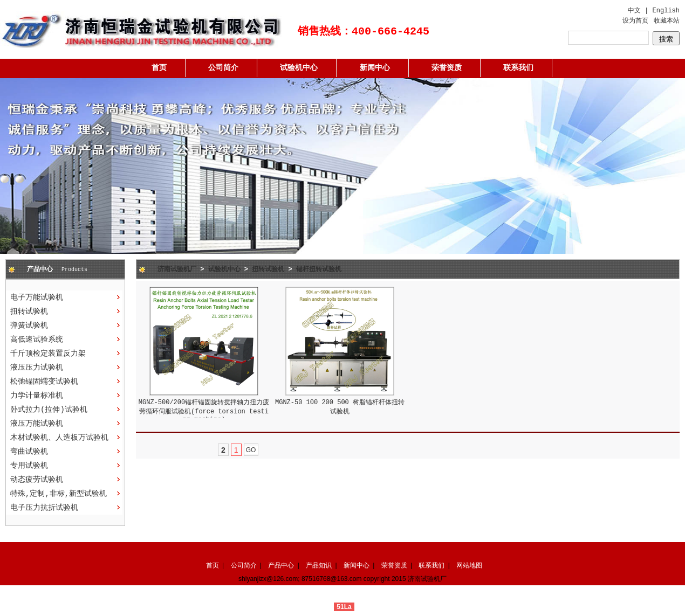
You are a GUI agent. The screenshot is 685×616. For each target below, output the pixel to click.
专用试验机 (29, 466)
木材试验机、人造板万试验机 (59, 438)
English (666, 11)
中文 (634, 11)
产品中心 (281, 565)
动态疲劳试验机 (37, 480)
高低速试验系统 (37, 340)
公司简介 (223, 68)
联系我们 (518, 68)
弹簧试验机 (29, 326)
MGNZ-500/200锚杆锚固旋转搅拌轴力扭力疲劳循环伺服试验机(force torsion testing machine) (204, 411)
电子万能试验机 (37, 297)
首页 (159, 68)
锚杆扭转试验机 (319, 269)
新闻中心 (375, 68)
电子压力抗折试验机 (44, 508)
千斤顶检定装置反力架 (48, 354)
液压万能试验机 (37, 424)
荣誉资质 (447, 68)
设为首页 (635, 21)
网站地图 (469, 565)
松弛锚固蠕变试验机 (44, 382)
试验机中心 (299, 68)
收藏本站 (667, 21)
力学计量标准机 (37, 396)
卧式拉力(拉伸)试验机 (49, 410)
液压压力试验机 (37, 368)
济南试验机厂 (177, 269)
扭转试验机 (29, 312)
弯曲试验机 (29, 452)
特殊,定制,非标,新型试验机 (59, 494)
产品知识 (319, 565)
